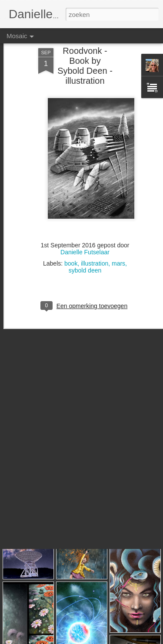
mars (118, 242)
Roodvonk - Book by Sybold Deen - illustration (85, 44)
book (71, 242)
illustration (95, 242)
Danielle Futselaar (85, 230)
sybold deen (85, 249)
